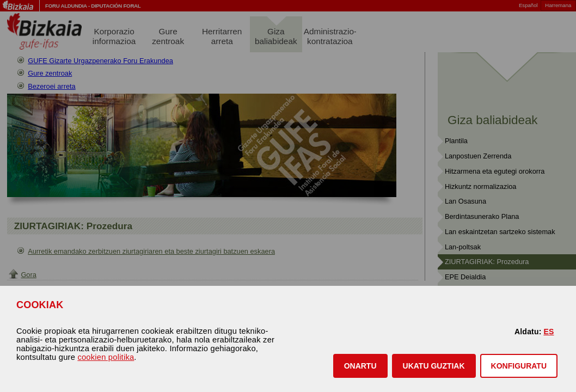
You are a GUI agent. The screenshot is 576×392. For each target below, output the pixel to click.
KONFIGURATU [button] (519, 366)
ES (549, 332)
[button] (360, 366)
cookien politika (106, 357)
